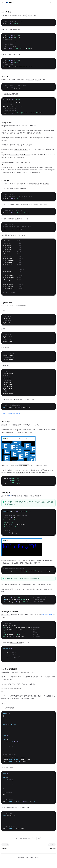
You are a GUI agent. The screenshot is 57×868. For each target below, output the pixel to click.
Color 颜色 (5, 181)
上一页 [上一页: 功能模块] (5, 845)
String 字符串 (7, 123)
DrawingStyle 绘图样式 (10, 612)
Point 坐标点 (6, 12)
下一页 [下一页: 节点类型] (52, 845)
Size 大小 (5, 76)
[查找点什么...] (51, 3)
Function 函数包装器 (9, 669)
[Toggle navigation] (3, 3)
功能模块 (4, 849)
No (39, 838)
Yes (34, 838)
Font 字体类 (6, 493)
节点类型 (53, 849)
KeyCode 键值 (7, 303)
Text (11, 496)
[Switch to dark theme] (54, 3)
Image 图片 (6, 422)
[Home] (10, 3)
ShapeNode (49, 615)
